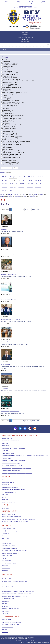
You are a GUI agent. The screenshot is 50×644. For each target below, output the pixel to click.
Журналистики (5, 536)
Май (30, 194)
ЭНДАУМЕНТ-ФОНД (25, 41)
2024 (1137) (22, 177)
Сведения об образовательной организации (25, 8)
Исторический (5, 538)
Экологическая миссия (8, 599)
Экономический (6, 568)
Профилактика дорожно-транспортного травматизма (16, 594)
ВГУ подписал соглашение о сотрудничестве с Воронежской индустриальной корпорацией (24, 391)
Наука (2, 297)
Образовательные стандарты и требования (13, 448)
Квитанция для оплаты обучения (10, 609)
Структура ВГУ (5, 485)
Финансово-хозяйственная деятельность (13, 465)
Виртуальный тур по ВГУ (8, 482)
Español (7, 3)
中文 (19, 3)
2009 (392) (21, 187)
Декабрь (33, 196)
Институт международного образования (13, 517)
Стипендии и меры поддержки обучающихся (14, 461)
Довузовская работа (5, 319)
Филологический (6, 561)
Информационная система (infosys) (11, 622)
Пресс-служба (29, 642)
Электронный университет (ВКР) (10, 624)
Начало (3, 209)
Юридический (5, 570)
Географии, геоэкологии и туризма (11, 531)
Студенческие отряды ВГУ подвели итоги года (12, 413)
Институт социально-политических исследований (15, 522)
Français (43, 1)
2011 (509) (5, 187)
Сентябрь (9, 196)
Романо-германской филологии (10, 553)
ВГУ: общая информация (8, 480)
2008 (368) (30, 187)
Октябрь (17, 196)
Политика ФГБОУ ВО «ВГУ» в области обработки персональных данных (29, 641)
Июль (42, 194)
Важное (2, 364)
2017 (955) (38, 180)
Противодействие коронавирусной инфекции (14, 581)
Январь (2, 194)
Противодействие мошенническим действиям (14, 596)
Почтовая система (6, 620)
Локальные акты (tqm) (8, 627)
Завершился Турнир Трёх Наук (8, 299)
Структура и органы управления (10, 441)
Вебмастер (22, 642)
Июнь (36, 194)
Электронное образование (9, 492)
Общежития (5, 500)
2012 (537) (39, 184)
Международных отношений (9, 548)
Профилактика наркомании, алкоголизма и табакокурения (18, 591)
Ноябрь (25, 196)
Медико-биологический (8, 546)
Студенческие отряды (15, 411)
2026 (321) (5, 177)
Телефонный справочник (8, 502)
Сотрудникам (5, 611)
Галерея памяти (4, 229)
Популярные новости (7, 53)
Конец (38, 209)
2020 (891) (13, 180)
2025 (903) (13, 177)
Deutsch (31, 1)
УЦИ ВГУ (47, 642)
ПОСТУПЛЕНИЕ (25, 33)
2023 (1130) (31, 177)
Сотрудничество (7, 297)
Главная (2, 172)
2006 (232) (5, 190)
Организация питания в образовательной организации (17, 473)
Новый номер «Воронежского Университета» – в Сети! (14, 344)
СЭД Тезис (4, 629)
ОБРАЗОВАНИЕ (25, 34)
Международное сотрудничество (11, 470)
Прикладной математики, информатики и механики (16, 551)
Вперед (34, 209)
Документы (5, 443)
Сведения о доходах (7, 586)
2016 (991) (5, 184)
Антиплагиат (5, 632)
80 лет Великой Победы (8, 579)
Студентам (4, 604)
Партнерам (5, 613)
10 (30, 209)
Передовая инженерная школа (10, 487)
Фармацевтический (7, 556)
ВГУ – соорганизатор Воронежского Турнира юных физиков (16, 322)
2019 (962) (21, 180)
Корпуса (4, 497)
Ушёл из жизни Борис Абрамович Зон (10, 254)
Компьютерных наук (7, 541)
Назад (7, 209)
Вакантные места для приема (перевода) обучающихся (16, 468)
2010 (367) (13, 187)
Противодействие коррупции (10, 584)
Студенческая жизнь (11, 274)
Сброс (15, 168)
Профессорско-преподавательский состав (13, 490)
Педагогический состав (8, 453)
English (19, 1)
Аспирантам (5, 606)
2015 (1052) (13, 184)
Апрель (23, 194)
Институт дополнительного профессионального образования (18, 519)
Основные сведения (7, 438)
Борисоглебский (6, 508)
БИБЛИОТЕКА (25, 39)
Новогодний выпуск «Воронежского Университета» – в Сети (16, 277)
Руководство (5, 451)
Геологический (6, 533)
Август (2, 196)
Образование (4, 274)
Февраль (10, 194)
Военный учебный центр (8, 514)
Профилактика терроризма (9, 589)
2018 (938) (30, 180)
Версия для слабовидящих (25, 6)
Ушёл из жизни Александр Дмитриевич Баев (12, 231)
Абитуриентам (5, 601)
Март (17, 194)
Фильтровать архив (7, 168)
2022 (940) (40, 177)
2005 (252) (13, 190)
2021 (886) (5, 180)
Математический (6, 543)
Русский (7, 1)
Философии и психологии (9, 563)
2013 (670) (31, 184)
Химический (5, 565)
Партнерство (5, 495)
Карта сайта (43, 3)
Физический (5, 558)
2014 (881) (22, 184)
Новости (4, 50)
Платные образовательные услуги (11, 463)
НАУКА (25, 36)
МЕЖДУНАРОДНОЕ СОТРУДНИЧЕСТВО (25, 38)
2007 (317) (38, 187)
